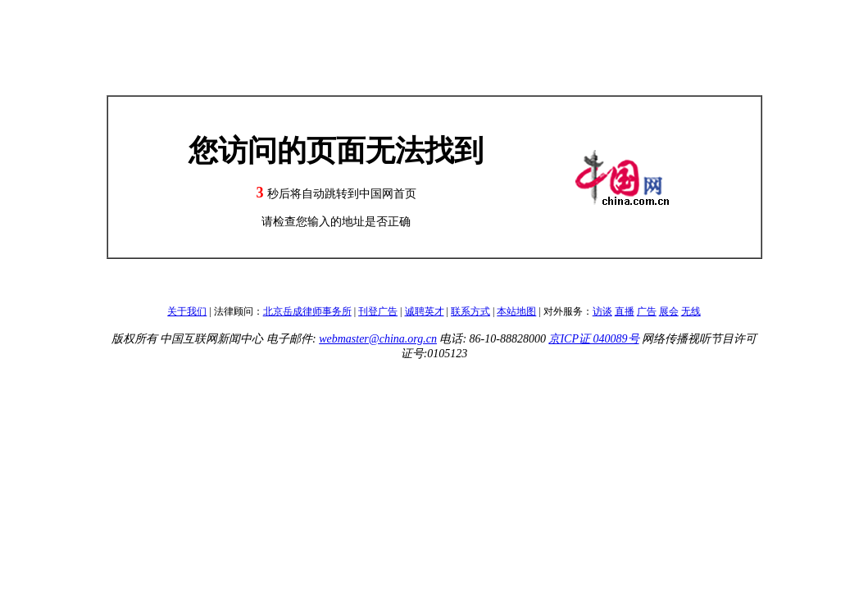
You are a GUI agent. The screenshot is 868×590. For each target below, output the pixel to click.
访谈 (602, 311)
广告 (647, 311)
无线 (691, 311)
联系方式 (470, 311)
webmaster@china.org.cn (378, 339)
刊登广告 (378, 311)
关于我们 (187, 311)
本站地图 (516, 311)
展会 (669, 311)
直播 (625, 311)
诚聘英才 (425, 311)
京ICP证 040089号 (593, 339)
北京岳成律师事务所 (307, 311)
